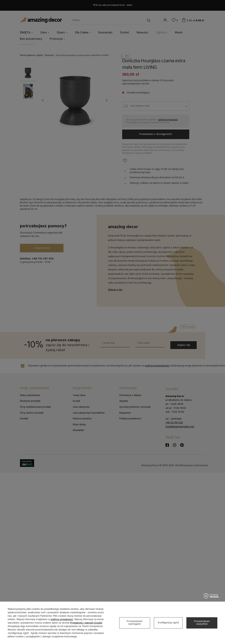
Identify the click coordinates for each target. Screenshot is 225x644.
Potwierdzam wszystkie (202, 623)
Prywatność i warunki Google (86, 623)
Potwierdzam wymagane (135, 623)
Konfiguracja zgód (168, 623)
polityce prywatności (62, 619)
